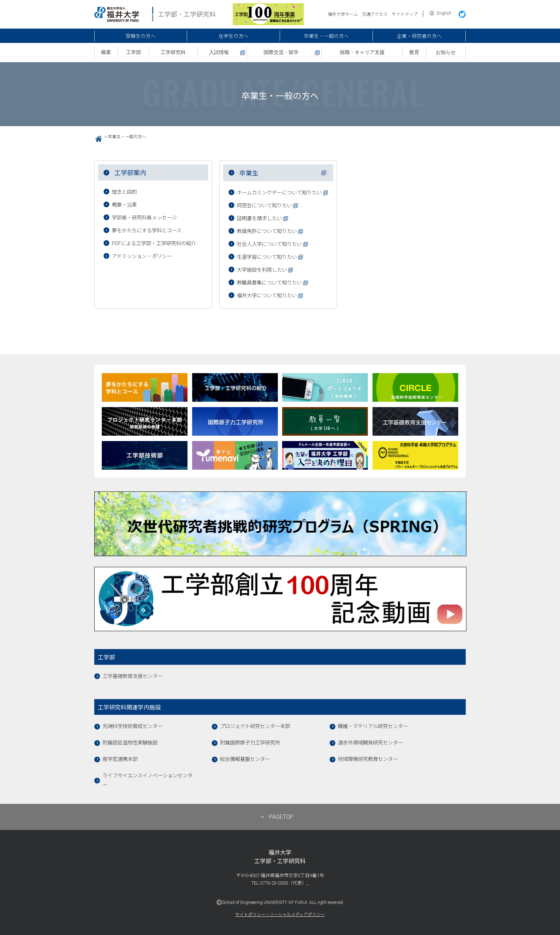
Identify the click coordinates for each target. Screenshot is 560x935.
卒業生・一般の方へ (326, 36)
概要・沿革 (124, 205)
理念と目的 (124, 192)
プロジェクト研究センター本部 (255, 726)
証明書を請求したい (259, 219)
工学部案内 (130, 173)
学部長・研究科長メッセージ (144, 218)
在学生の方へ (234, 36)
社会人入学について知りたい (269, 244)
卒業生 (249, 173)
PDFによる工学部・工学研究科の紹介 (154, 244)
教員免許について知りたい (267, 231)
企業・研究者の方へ (419, 36)
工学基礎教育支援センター (132, 676)
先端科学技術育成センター (132, 726)
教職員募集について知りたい (269, 283)
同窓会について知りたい (264, 206)
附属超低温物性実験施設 (130, 743)
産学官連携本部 (120, 759)
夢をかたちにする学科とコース (147, 231)
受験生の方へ (141, 36)
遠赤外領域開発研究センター (370, 743)
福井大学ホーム (343, 14)
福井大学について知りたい (267, 296)
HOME (96, 138)
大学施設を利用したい (262, 270)
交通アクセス (375, 14)
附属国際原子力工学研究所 (250, 743)
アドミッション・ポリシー (142, 256)
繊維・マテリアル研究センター (373, 726)
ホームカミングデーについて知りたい (279, 193)
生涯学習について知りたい (267, 257)
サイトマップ (405, 14)
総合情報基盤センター (245, 759)
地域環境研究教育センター (368, 759)
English (444, 13)
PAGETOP (281, 817)
